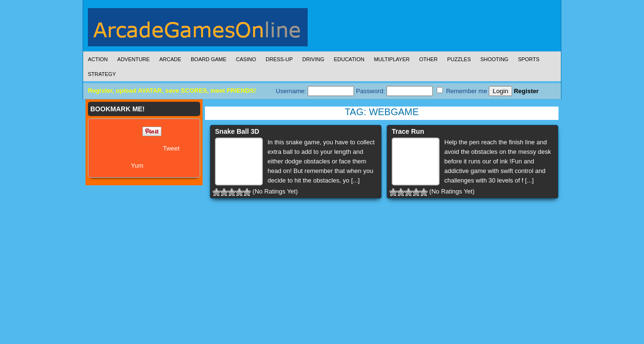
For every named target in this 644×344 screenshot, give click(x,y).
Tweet (171, 148)
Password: (394, 91)
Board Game (209, 59)
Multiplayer (392, 59)
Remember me (462, 91)
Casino (246, 59)
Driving (313, 59)
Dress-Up (279, 59)
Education (349, 59)
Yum (137, 166)
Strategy (102, 74)
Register (526, 91)
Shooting (494, 59)
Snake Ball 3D (237, 131)
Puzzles (459, 59)
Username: (315, 91)
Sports (529, 59)
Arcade (170, 59)
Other (428, 59)
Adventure (134, 59)
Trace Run (408, 131)
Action (98, 59)
